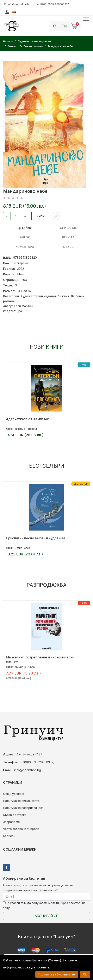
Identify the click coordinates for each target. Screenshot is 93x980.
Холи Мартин (23, 306)
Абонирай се (47, 916)
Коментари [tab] (25, 247)
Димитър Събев (25, 667)
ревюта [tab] (68, 237)
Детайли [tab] (25, 228)
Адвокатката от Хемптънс (28, 419)
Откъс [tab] (68, 247)
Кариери (9, 836)
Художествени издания (39, 296)
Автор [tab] (25, 237)
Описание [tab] (68, 228)
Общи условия (14, 794)
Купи (41, 216)
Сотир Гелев (22, 548)
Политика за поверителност (23, 808)
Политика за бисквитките (21, 801)
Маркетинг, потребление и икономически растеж (40, 659)
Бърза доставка (15, 815)
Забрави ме (11, 822)
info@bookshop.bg (17, 4)
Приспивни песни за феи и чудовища (36, 538)
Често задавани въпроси (21, 829)
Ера (19, 311)
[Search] (64, 26)
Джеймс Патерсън (26, 429)
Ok (85, 974)
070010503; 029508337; (53, 4)
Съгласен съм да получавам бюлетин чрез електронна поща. (44, 905)
